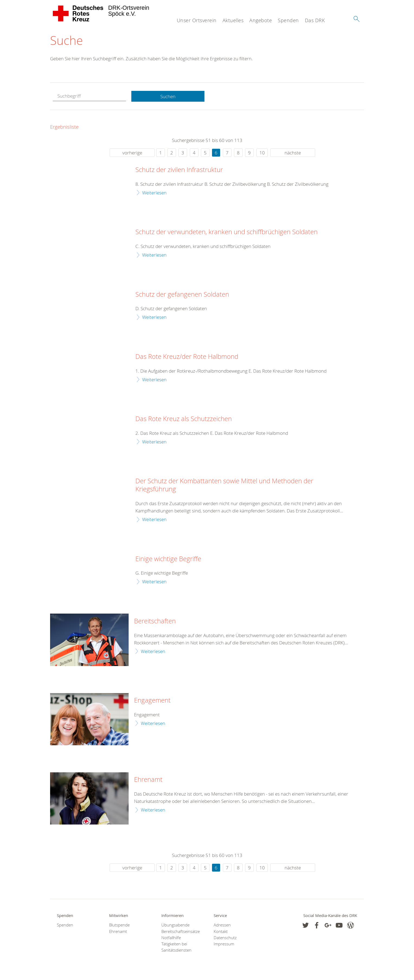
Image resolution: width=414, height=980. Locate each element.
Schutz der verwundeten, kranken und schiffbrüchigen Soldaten (226, 232)
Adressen (222, 925)
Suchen (168, 96)
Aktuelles (233, 20)
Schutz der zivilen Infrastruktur (179, 170)
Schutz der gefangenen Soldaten (182, 294)
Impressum (224, 944)
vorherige (132, 153)
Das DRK (315, 20)
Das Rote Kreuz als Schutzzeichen (184, 419)
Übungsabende (175, 925)
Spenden (288, 20)
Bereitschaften (155, 621)
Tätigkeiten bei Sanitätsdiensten (176, 947)
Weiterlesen (154, 193)
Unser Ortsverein (197, 20)
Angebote (261, 20)
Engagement (152, 701)
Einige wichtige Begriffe (168, 559)
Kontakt (221, 931)
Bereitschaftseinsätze (181, 931)
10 (262, 153)
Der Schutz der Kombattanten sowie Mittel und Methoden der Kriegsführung (224, 485)
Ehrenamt (148, 780)
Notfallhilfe (171, 938)
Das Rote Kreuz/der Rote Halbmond (187, 357)
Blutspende (119, 925)
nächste (293, 153)
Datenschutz (225, 938)
